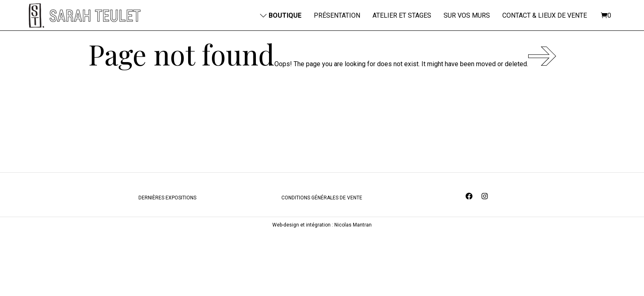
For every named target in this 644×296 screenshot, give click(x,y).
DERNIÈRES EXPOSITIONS (167, 229)
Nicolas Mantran (353, 256)
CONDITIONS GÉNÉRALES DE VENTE (322, 229)
